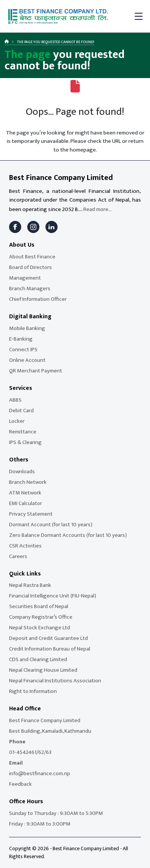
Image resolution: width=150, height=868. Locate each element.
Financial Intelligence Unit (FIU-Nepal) (53, 596)
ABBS (15, 400)
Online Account (27, 360)
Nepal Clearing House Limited (43, 670)
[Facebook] (15, 227)
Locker (17, 421)
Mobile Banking (27, 328)
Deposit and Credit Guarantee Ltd (48, 638)
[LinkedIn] (52, 227)
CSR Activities (25, 546)
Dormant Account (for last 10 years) (51, 525)
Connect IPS (23, 350)
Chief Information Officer (38, 299)
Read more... (98, 209)
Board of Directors (30, 267)
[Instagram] (33, 227)
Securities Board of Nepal (39, 606)
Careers (18, 556)
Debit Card (21, 411)
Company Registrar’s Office (41, 617)
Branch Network (28, 482)
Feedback (20, 784)
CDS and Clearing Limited (38, 659)
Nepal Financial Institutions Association (55, 681)
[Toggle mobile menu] (139, 16)
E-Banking (21, 339)
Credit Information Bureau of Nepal (50, 649)
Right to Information (33, 691)
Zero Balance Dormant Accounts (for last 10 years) (68, 535)
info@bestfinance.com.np (40, 773)
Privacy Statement (31, 514)
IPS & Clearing (25, 442)
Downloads (22, 472)
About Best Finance (32, 257)
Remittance (23, 432)
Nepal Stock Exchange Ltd (40, 628)
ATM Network (25, 493)
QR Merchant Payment (36, 371)
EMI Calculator (26, 503)
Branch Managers (30, 289)
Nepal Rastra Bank (30, 585)
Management (25, 278)
